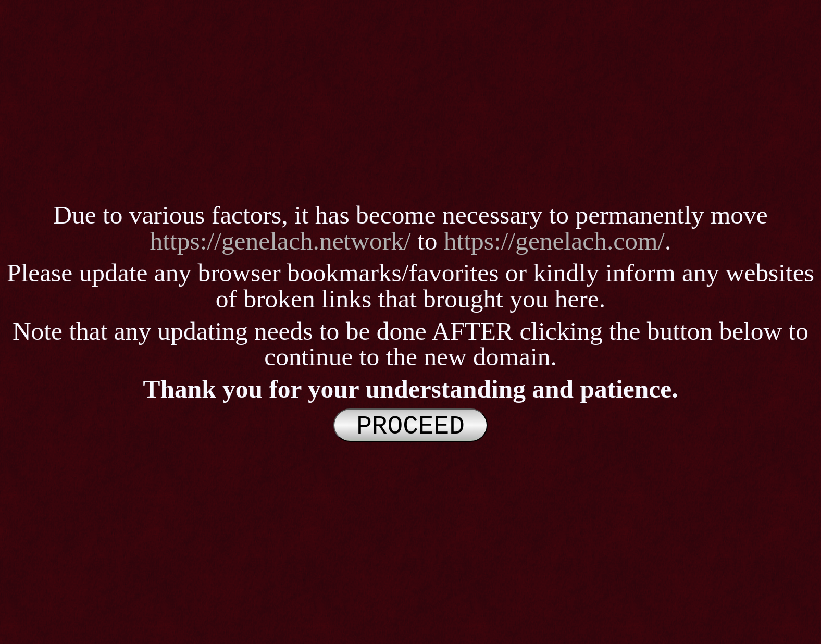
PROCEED (410, 425)
